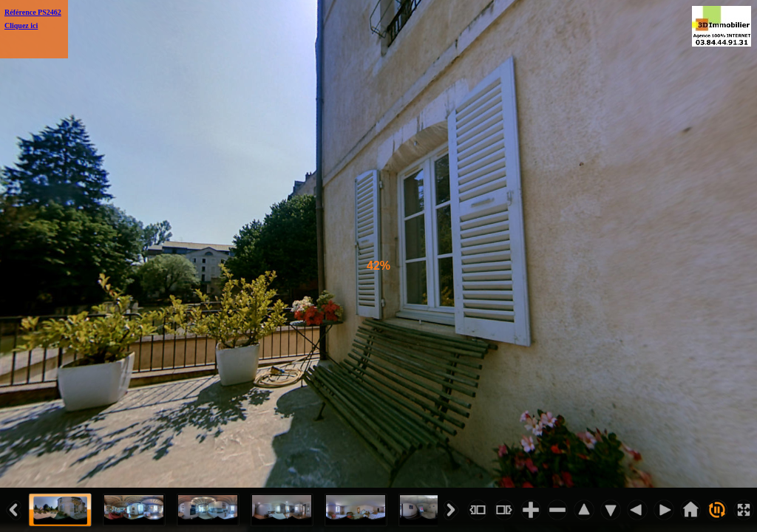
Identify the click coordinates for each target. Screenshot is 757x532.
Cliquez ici (21, 25)
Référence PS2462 (33, 12)
